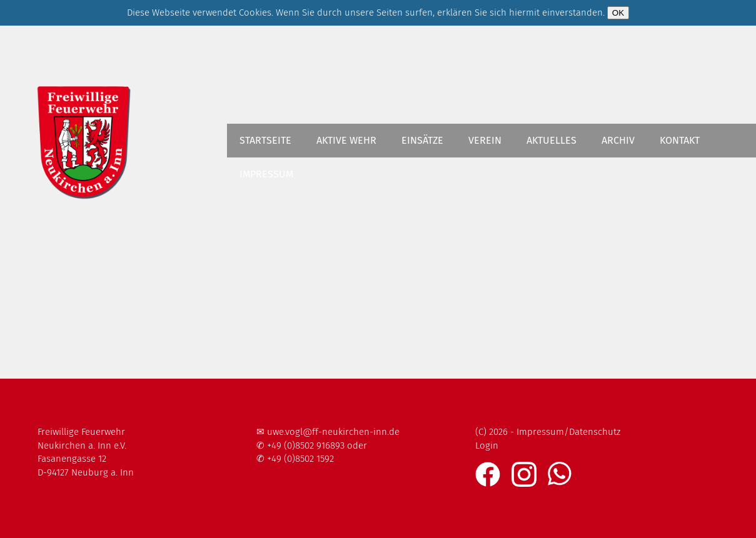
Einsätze (422, 140)
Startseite (265, 140)
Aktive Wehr (346, 140)
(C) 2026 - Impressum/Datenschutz (548, 432)
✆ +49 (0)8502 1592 (295, 459)
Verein (485, 140)
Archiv (618, 140)
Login (487, 446)
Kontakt (680, 140)
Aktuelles (552, 140)
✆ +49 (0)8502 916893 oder (312, 446)
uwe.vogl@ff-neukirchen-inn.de (333, 432)
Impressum (266, 174)
